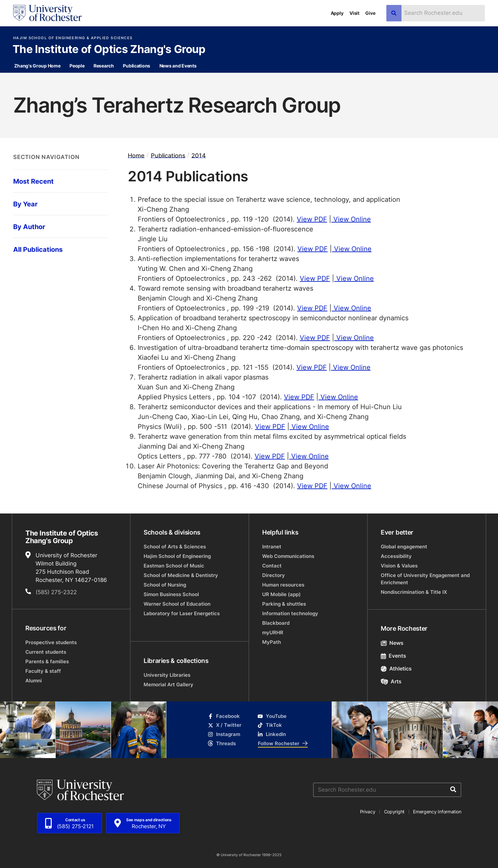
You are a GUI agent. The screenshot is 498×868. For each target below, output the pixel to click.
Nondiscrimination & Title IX (414, 592)
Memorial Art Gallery (168, 684)
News (392, 643)
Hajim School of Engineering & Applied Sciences (73, 38)
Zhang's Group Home (37, 66)
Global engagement (404, 547)
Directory (274, 575)
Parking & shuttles (284, 604)
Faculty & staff (43, 671)
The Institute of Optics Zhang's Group (109, 50)
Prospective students (51, 642)
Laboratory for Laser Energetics (182, 613)
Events (393, 656)
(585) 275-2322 (56, 592)
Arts (391, 681)
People (77, 66)
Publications (137, 66)
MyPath (272, 642)
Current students (46, 652)
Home (136, 155)
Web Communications (288, 556)
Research (104, 66)
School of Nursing (165, 585)
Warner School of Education (177, 604)
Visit (354, 13)
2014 (199, 155)
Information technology (290, 613)
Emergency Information (437, 812)
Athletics (396, 669)
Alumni (34, 681)
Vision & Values (399, 566)
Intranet (272, 547)
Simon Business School (171, 594)
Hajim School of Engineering (177, 556)
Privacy (368, 812)
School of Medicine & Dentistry (181, 575)
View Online (351, 219)
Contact (272, 566)
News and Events (178, 66)
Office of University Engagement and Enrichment (425, 579)
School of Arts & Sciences (175, 547)
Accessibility (396, 556)
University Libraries (167, 675)
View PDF (312, 219)
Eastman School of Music (174, 566)
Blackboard (276, 623)
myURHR (273, 632)
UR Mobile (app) (281, 594)
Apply (337, 13)
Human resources (283, 585)
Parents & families (47, 661)
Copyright (394, 812)
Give (370, 13)
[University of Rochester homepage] (47, 13)
